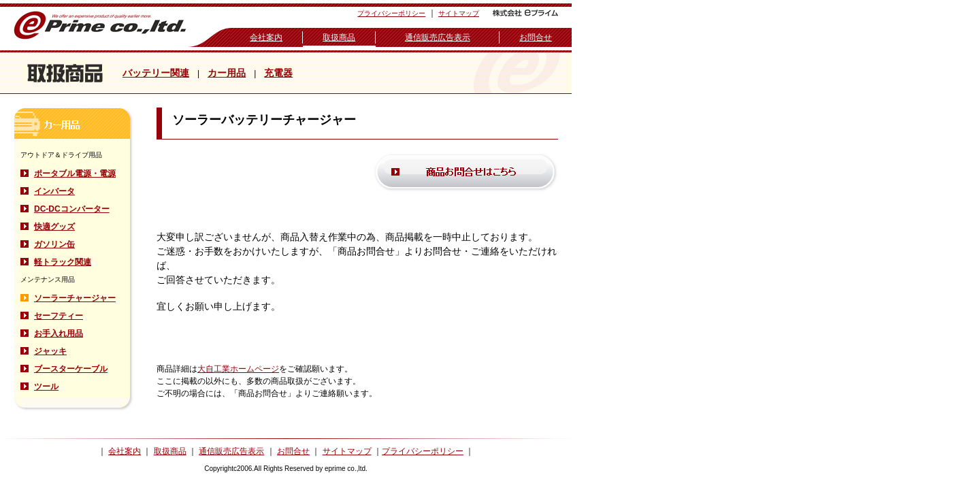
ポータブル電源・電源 (75, 174)
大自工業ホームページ (238, 369)
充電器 (278, 73)
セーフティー (59, 316)
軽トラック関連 (63, 262)
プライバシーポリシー (391, 13)
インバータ (54, 191)
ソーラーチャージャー (75, 298)
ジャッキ (50, 351)
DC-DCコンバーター (72, 209)
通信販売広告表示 (438, 37)
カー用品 (227, 73)
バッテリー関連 (156, 73)
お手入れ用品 (59, 333)
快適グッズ (54, 227)
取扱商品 (339, 37)
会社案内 (266, 37)
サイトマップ (459, 13)
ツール (46, 387)
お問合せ (536, 37)
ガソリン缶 (54, 244)
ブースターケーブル (71, 369)
